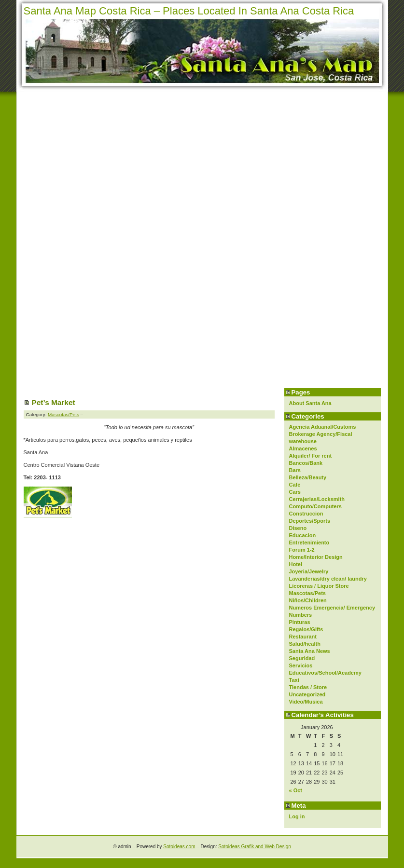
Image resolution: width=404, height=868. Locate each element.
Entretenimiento (309, 542)
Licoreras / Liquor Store (319, 586)
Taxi (294, 680)
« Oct (296, 790)
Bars (295, 470)
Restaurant (303, 637)
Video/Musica (306, 702)
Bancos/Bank (306, 463)
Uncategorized (307, 694)
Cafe (295, 485)
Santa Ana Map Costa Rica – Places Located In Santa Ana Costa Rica (189, 11)
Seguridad (302, 658)
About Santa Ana (310, 403)
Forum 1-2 (302, 550)
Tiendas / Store (308, 687)
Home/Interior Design (316, 557)
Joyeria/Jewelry (309, 571)
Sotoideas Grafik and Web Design (254, 847)
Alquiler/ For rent (311, 456)
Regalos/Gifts (306, 629)
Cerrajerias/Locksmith (317, 499)
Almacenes (303, 448)
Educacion (303, 535)
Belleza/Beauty (308, 477)
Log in (297, 816)
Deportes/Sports (310, 521)
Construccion (306, 514)
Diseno (298, 528)
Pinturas (300, 622)
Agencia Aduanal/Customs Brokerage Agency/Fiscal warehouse (323, 434)
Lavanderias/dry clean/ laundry (328, 579)
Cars (295, 492)
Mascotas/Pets (307, 593)
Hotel (296, 564)
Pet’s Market (54, 402)
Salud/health (305, 644)
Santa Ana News (310, 651)
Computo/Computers (315, 506)
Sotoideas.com (179, 847)
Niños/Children (308, 600)
